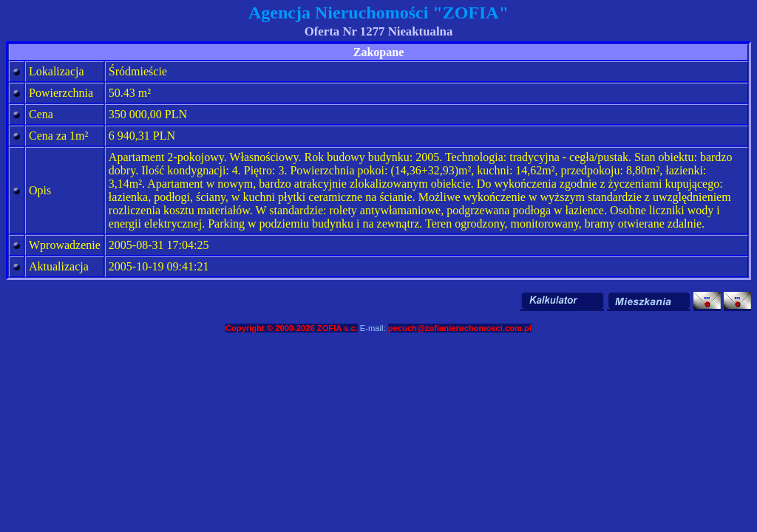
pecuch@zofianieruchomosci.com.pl (460, 328)
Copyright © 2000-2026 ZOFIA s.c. (292, 328)
